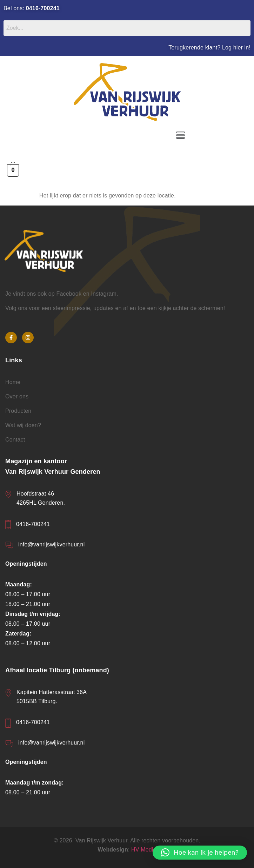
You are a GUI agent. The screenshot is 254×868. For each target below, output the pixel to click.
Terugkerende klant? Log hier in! (209, 48)
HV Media (144, 850)
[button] (181, 136)
